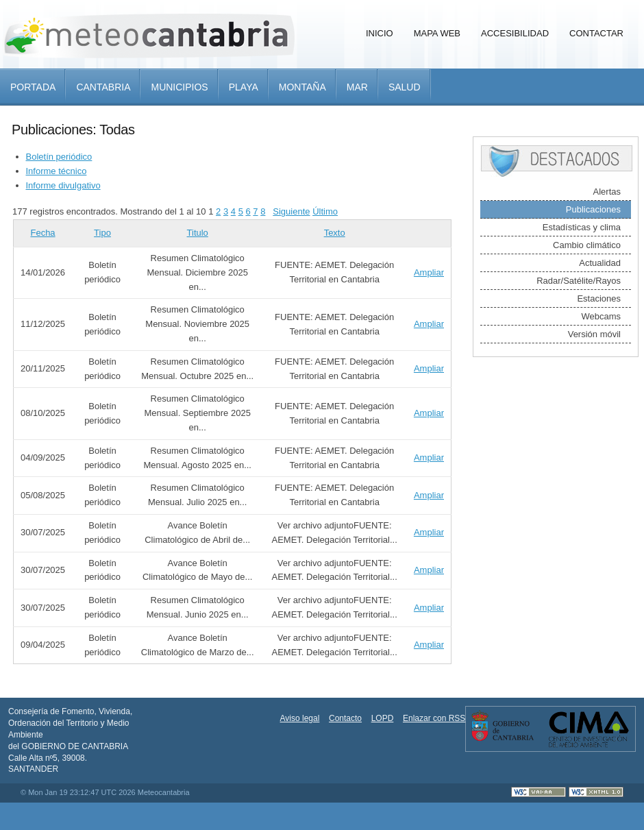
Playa (244, 87)
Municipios (179, 87)
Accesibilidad (515, 33)
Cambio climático (587, 245)
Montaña (302, 87)
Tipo (102, 233)
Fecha (42, 233)
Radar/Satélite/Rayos (579, 281)
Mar (357, 87)
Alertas (607, 192)
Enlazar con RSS (434, 718)
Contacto (345, 718)
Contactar (596, 33)
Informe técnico (57, 171)
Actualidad (600, 263)
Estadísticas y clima (582, 227)
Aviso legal (300, 718)
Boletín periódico (59, 157)
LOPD (383, 718)
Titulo (198, 233)
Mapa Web (437, 33)
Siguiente (291, 211)
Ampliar (429, 272)
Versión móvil (594, 334)
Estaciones (599, 298)
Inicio (380, 33)
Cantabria (103, 87)
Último (325, 211)
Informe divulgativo (63, 185)
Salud (405, 87)
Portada (33, 87)
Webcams (601, 316)
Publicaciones (593, 209)
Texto (335, 233)
